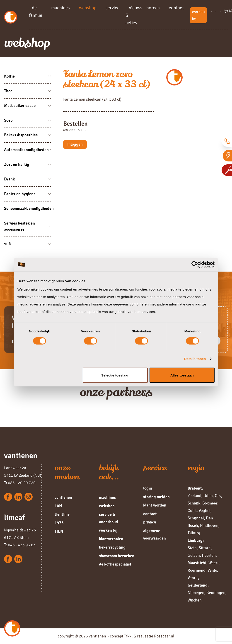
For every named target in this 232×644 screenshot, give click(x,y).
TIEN (59, 531)
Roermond (197, 570)
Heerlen (209, 555)
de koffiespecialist (115, 564)
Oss (218, 496)
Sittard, (205, 548)
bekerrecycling (112, 547)
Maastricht (197, 563)
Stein (192, 548)
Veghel (205, 511)
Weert (214, 563)
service (112, 8)
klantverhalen (111, 539)
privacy (150, 522)
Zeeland (195, 496)
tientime (62, 514)
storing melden (156, 497)
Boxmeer (210, 503)
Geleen (194, 555)
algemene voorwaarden (155, 534)
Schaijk (194, 503)
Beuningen (216, 593)
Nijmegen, (197, 593)
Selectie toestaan (115, 375)
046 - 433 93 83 (20, 545)
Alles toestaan (182, 375)
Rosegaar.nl (164, 636)
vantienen (63, 497)
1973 (59, 523)
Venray (193, 578)
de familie (36, 11)
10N (58, 506)
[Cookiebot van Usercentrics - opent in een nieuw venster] (195, 265)
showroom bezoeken (117, 556)
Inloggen (75, 144)
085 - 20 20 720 (20, 483)
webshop (88, 8)
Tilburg (194, 533)
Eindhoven (209, 526)
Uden (208, 496)
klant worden (155, 505)
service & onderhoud (109, 518)
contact (176, 8)
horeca (153, 8)
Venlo (212, 570)
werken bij (198, 15)
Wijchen (195, 600)
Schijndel (196, 518)
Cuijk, (193, 511)
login (148, 488)
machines (60, 8)
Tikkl (128, 636)
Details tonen (195, 359)
